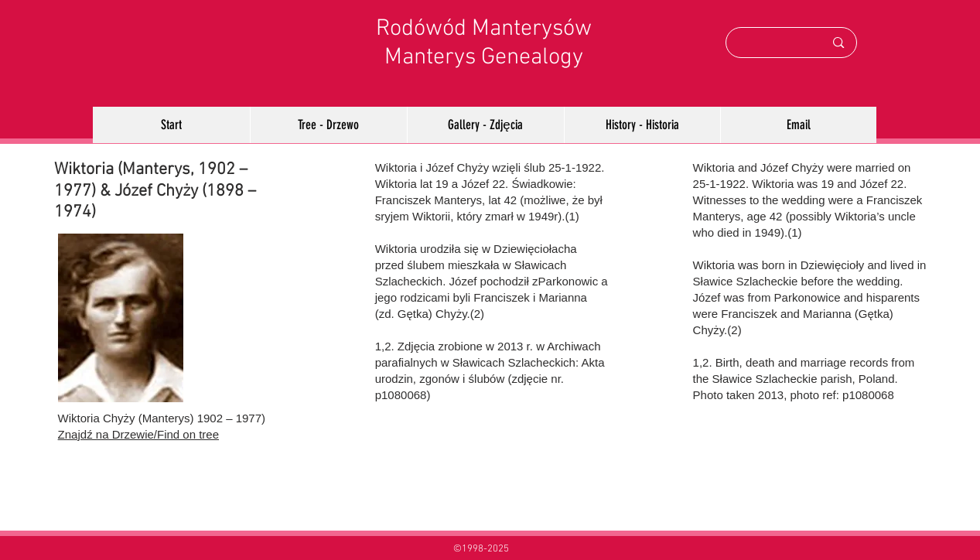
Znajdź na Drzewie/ (108, 434)
